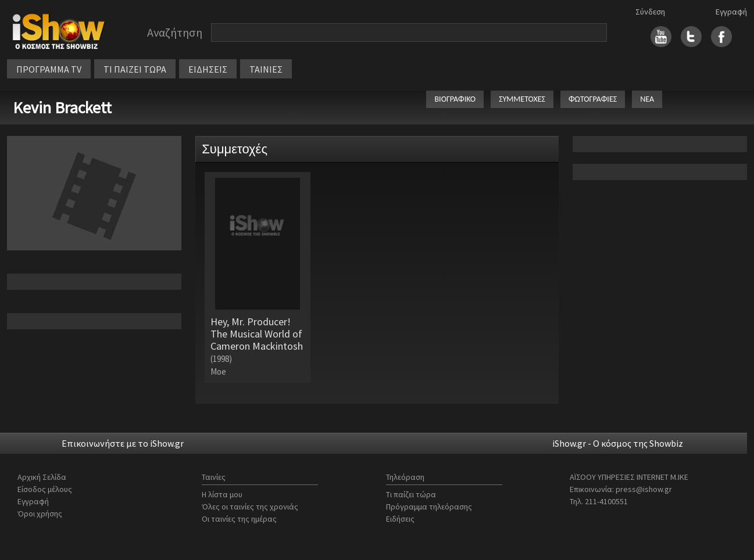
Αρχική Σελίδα (42, 477)
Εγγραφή (731, 12)
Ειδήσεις (400, 519)
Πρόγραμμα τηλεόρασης (429, 507)
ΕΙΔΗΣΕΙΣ (208, 69)
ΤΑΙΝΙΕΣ (266, 69)
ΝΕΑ (647, 99)
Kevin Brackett (62, 107)
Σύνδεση (650, 12)
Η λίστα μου (222, 494)
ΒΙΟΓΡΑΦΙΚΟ (455, 99)
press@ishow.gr (644, 489)
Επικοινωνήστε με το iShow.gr (123, 443)
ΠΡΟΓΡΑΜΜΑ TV (49, 69)
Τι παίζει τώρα (411, 494)
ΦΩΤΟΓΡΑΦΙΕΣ (593, 99)
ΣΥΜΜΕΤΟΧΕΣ (522, 99)
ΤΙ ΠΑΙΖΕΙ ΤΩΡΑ (135, 69)
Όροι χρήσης (40, 514)
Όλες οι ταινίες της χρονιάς (250, 507)
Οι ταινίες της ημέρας (239, 519)
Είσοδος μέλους (45, 489)
